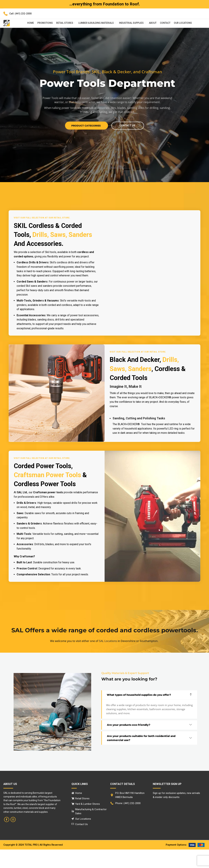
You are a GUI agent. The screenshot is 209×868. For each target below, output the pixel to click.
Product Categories (85, 144)
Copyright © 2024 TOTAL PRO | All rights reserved (34, 863)
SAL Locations (108, 659)
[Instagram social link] (13, 838)
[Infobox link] (17, 14)
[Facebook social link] (7, 838)
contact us (128, 144)
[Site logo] (7, 23)
